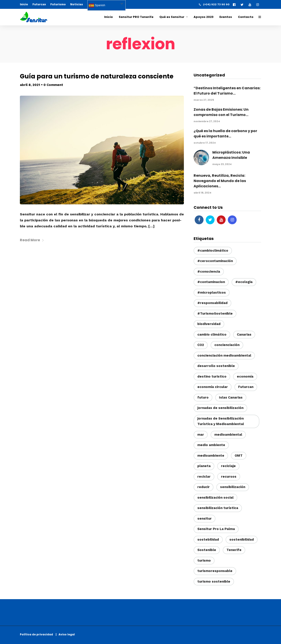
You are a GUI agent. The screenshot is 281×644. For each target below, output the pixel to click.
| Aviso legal (65, 634)
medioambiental (228, 435)
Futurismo (58, 4)
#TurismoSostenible (215, 313)
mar (201, 435)
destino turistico (212, 376)
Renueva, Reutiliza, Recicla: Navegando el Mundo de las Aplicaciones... (220, 181)
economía (245, 376)
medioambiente (211, 456)
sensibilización (233, 487)
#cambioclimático (213, 251)
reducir (204, 487)
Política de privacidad (37, 634)
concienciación (227, 345)
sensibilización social (215, 498)
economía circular (213, 387)
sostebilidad (208, 540)
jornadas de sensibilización (220, 408)
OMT (239, 456)
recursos (229, 477)
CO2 (201, 345)
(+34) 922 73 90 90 (214, 4)
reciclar (204, 477)
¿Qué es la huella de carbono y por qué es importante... (225, 134)
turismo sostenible (214, 581)
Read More (32, 240)
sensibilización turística (218, 508)
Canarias (244, 334)
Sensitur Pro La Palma (216, 529)
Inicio (24, 4)
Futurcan (39, 4)
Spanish (97, 6)
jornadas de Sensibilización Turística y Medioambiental (221, 421)
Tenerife (234, 550)
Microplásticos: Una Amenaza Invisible (231, 155)
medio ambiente (211, 445)
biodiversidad (209, 324)
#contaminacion (211, 282)
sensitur (205, 519)
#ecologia (244, 282)
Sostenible (207, 550)
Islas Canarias (231, 397)
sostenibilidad (242, 540)
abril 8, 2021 (30, 85)
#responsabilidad (212, 303)
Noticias (77, 4)
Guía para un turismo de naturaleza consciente (97, 76)
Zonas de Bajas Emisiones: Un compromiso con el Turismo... (221, 112)
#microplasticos (212, 293)
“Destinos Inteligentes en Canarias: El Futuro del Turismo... (227, 91)
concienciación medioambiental (224, 355)
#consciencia (209, 272)
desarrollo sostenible (216, 366)
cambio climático (212, 334)
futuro (203, 397)
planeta (204, 466)
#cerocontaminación (215, 261)
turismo (204, 560)
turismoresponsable (215, 571)
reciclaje (228, 466)
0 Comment (53, 85)
